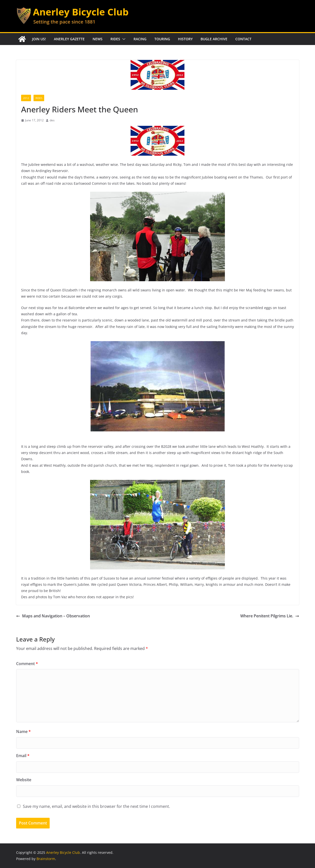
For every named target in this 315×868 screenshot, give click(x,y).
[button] (123, 39)
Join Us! (39, 39)
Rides (115, 39)
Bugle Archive (214, 39)
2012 (26, 98)
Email (23, 756)
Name (23, 731)
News (98, 39)
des (52, 120)
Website (24, 780)
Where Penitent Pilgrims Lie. (270, 616)
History (185, 39)
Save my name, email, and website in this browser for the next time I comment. (96, 806)
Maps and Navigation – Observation (53, 616)
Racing (140, 39)
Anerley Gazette (69, 39)
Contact (243, 39)
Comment (27, 664)
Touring (162, 39)
